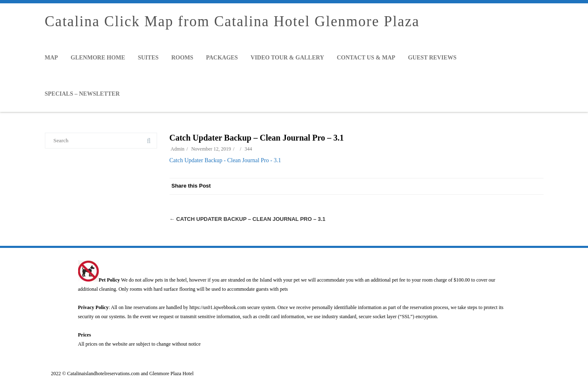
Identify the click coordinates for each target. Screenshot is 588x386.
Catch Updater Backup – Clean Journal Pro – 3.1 (247, 219)
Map (52, 58)
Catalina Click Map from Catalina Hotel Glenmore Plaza (232, 21)
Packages (222, 58)
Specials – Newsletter (82, 94)
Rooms (182, 58)
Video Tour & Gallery (287, 58)
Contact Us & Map (366, 58)
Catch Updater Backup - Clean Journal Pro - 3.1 (225, 160)
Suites (148, 58)
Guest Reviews (432, 58)
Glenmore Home (98, 58)
